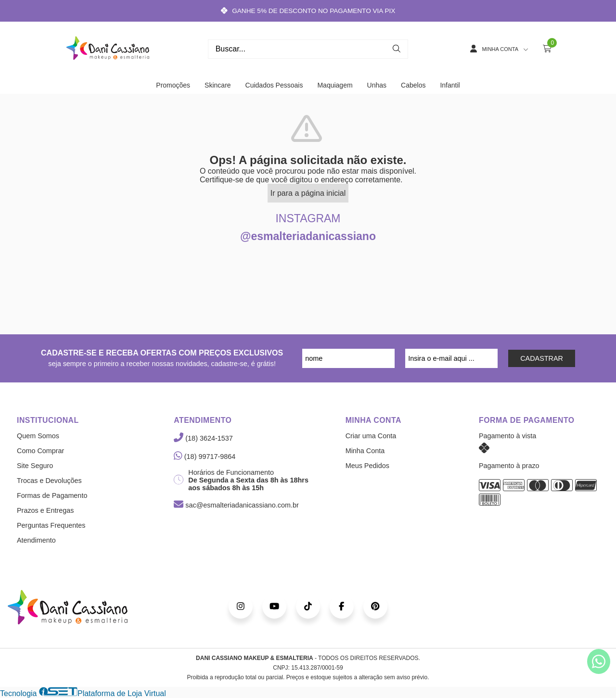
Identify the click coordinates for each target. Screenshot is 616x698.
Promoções (173, 85)
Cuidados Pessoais (274, 85)
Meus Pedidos (367, 466)
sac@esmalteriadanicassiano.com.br (236, 505)
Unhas (377, 85)
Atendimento (36, 540)
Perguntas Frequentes (51, 525)
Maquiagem (335, 85)
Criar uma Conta (371, 436)
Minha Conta (365, 451)
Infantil (450, 85)
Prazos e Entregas (45, 510)
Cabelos (413, 85)
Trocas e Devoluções (49, 481)
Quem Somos (38, 436)
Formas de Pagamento (52, 495)
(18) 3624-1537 (203, 438)
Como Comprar (40, 451)
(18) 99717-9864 (205, 457)
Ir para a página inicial (308, 193)
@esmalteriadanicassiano (308, 236)
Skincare (218, 85)
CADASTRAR (542, 358)
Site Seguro (35, 466)
